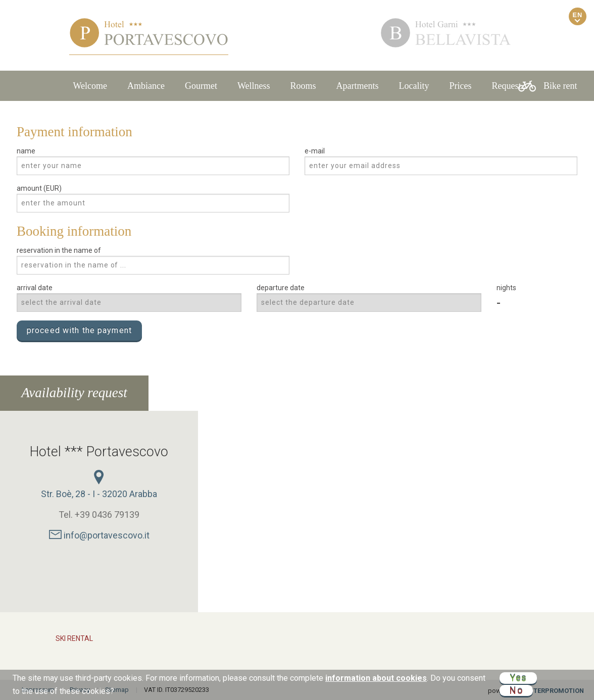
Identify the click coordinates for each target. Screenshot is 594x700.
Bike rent (548, 86)
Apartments (358, 86)
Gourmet (201, 86)
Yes (518, 678)
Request (507, 86)
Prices (461, 86)
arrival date (35, 288)
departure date (281, 288)
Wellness (254, 86)
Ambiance (146, 86)
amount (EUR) (39, 188)
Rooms (303, 86)
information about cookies (376, 678)
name (26, 151)
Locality (414, 86)
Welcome (90, 86)
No (516, 690)
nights (506, 288)
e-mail (315, 151)
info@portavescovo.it (99, 535)
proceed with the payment (79, 330)
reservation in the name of (59, 250)
